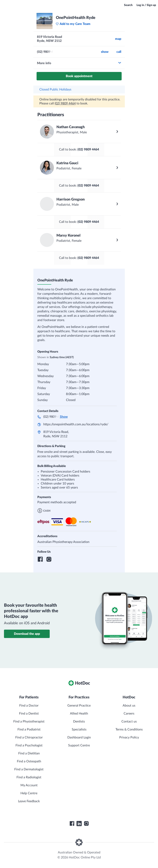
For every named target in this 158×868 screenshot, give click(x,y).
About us (129, 706)
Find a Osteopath (29, 761)
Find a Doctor (29, 706)
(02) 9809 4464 (65, 103)
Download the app (27, 634)
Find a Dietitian (29, 753)
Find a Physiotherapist (29, 722)
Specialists (79, 729)
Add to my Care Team (73, 24)
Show (105, 52)
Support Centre (79, 745)
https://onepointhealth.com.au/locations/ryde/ (76, 424)
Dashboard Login (79, 737)
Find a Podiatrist (29, 729)
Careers (129, 714)
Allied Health (79, 714)
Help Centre (29, 793)
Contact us (129, 722)
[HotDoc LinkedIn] (79, 824)
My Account (29, 785)
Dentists (79, 722)
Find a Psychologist (29, 745)
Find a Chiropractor (29, 737)
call (119, 52)
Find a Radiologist (29, 777)
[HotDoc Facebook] (72, 824)
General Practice (79, 706)
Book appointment (79, 76)
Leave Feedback (29, 801)
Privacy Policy (129, 737)
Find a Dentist (29, 714)
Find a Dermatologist (29, 769)
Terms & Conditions (129, 729)
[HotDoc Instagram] (86, 824)
